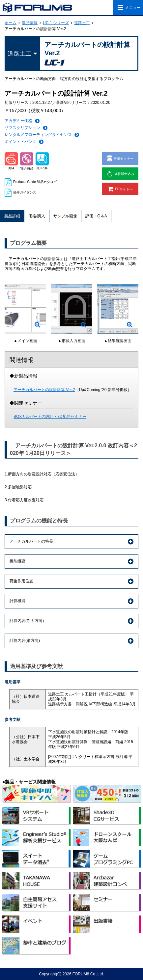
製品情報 (30, 23)
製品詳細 (12, 216)
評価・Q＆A (96, 216)
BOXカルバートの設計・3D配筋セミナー (50, 417)
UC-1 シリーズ (56, 23)
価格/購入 (37, 216)
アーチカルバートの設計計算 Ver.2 (44, 390)
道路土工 (82, 23)
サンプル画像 (65, 216)
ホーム (11, 23)
